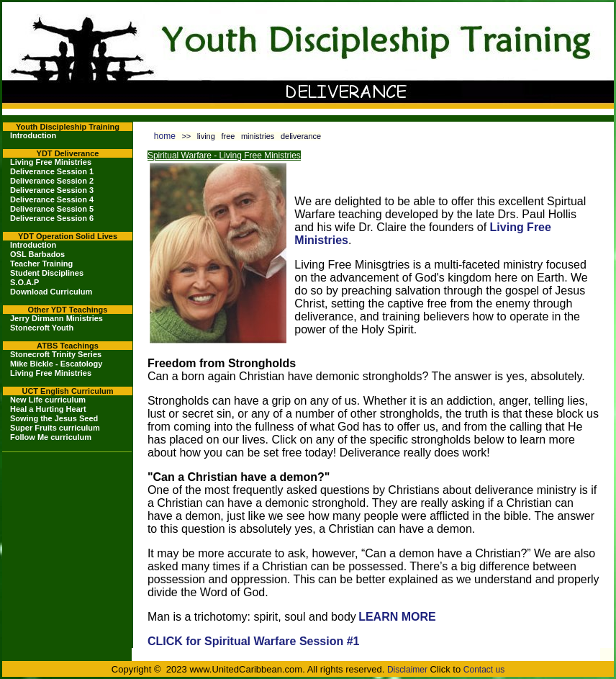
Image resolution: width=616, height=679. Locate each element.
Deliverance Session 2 (52, 181)
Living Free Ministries (51, 162)
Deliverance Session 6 (52, 218)
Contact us (484, 670)
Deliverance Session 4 (52, 199)
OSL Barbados (37, 254)
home (165, 136)
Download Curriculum (51, 292)
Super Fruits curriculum (55, 428)
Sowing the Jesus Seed (54, 418)
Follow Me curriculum (51, 437)
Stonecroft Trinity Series (56, 354)
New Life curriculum (48, 400)
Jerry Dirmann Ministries (56, 318)
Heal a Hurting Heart (48, 409)
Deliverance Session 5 (52, 209)
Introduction (33, 135)
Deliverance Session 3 (52, 190)
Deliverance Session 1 (52, 171)
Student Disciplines (47, 273)
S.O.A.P (24, 282)
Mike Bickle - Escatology (56, 364)
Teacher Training (41, 264)
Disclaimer (407, 670)
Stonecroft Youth (42, 328)
